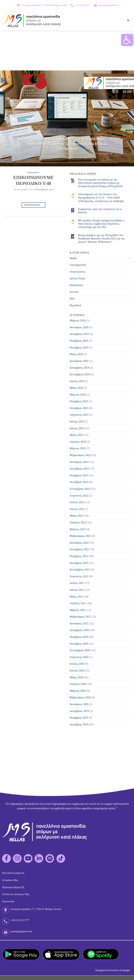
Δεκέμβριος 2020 (79, 630)
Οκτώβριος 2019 (79, 724)
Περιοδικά (75, 305)
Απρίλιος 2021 (78, 603)
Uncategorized (78, 265)
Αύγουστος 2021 (79, 576)
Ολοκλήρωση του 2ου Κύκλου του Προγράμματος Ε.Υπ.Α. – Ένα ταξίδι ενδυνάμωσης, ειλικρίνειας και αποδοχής (101, 198)
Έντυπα (74, 292)
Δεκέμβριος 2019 (79, 711)
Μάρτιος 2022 (78, 529)
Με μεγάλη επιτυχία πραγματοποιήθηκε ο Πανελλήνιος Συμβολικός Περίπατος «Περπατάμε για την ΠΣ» (101, 224)
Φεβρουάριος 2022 (80, 536)
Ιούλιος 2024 (77, 381)
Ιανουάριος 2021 (79, 623)
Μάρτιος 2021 (78, 610)
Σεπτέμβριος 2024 (80, 374)
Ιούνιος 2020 (77, 671)
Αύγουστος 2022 (79, 496)
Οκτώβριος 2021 (79, 563)
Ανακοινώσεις (77, 272)
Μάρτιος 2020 (78, 691)
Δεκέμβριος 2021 (79, 549)
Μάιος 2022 (76, 516)
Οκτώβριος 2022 (79, 482)
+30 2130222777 (83, 5)
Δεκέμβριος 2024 (79, 368)
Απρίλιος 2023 (78, 442)
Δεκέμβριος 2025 (79, 334)
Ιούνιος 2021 (77, 590)
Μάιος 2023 (76, 435)
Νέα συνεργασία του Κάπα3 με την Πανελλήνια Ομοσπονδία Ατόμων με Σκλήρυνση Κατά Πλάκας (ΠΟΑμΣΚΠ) (100, 183)
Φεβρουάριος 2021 (80, 617)
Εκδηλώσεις (76, 285)
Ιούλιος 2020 (77, 664)
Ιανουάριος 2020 (79, 704)
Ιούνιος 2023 (77, 428)
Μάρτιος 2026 (78, 320)
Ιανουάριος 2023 (79, 462)
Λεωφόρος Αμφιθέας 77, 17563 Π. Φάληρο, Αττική (44, 5)
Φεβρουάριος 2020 (80, 697)
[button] (127, 40)
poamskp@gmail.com (108, 5)
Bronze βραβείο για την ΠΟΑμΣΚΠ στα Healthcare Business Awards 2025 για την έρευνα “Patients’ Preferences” (101, 239)
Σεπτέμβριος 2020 (80, 650)
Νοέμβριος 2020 (79, 637)
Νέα (72, 298)
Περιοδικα (34, 172)
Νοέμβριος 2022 (79, 475)
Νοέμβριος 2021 (79, 556)
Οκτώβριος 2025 (79, 348)
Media (73, 258)
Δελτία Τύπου (77, 278)
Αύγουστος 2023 (79, 415)
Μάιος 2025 (76, 354)
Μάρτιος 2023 (78, 448)
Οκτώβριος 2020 (79, 644)
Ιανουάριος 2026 (79, 327)
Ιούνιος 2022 (77, 509)
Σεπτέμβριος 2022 (80, 489)
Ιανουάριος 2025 (79, 361)
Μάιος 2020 (76, 677)
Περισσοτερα (33, 205)
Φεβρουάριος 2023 (80, 455)
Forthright (125, 970)
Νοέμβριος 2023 (79, 401)
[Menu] (128, 21)
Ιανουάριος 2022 (79, 543)
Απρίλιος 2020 (78, 684)
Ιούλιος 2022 (77, 502)
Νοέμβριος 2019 (79, 718)
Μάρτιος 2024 (78, 395)
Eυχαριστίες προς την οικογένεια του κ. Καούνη (100, 211)
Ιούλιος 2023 (77, 421)
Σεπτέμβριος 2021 (80, 570)
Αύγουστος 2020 (79, 657)
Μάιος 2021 (76, 597)
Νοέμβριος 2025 (79, 341)
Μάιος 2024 (76, 388)
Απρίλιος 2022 (78, 522)
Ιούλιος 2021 (77, 583)
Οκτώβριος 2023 (79, 408)
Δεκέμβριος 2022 (79, 469)
